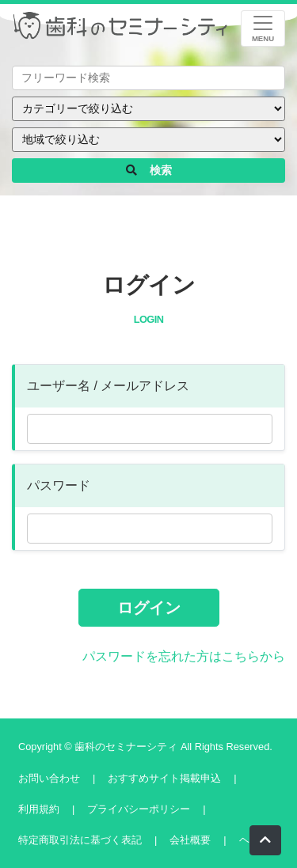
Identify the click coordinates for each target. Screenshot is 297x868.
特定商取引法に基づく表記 (80, 840)
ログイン (149, 608)
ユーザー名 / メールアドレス (108, 386)
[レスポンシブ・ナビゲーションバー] (263, 28)
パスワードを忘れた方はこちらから (184, 656)
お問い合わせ (49, 778)
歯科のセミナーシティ (128, 747)
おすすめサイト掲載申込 (164, 778)
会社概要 (190, 840)
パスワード (59, 485)
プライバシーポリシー (139, 809)
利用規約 (39, 809)
